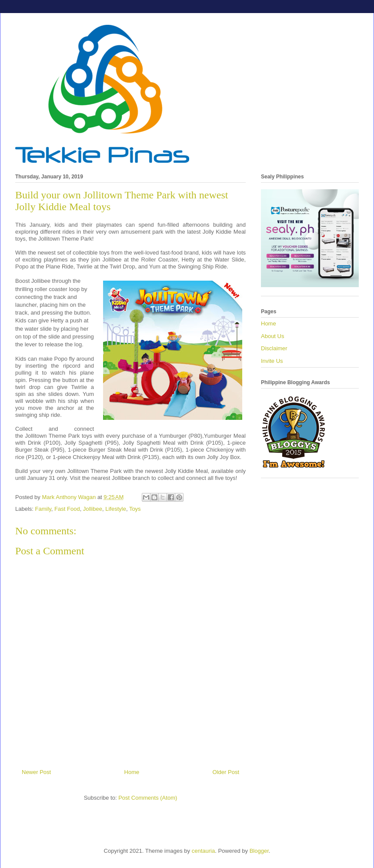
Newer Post (36, 772)
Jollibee (93, 509)
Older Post (226, 772)
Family (43, 509)
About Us (272, 336)
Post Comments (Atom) (148, 798)
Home (132, 772)
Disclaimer (274, 348)
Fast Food (67, 509)
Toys (135, 509)
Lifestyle (116, 509)
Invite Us (272, 361)
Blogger (259, 851)
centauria (203, 851)
